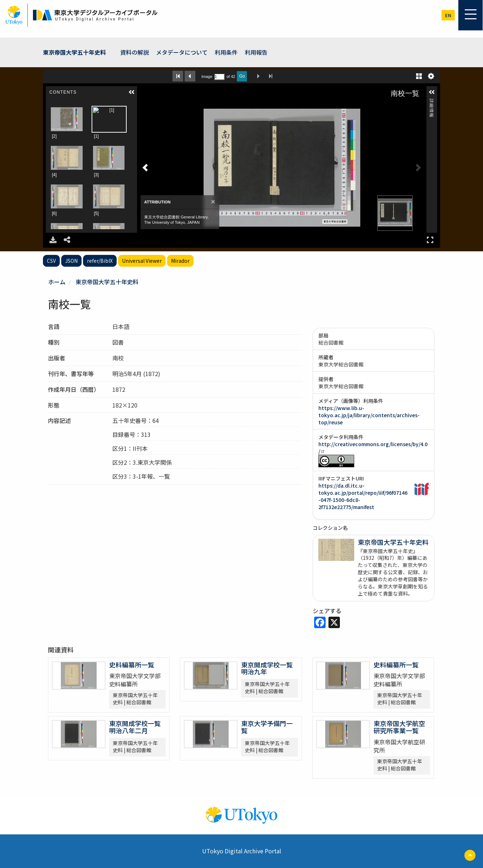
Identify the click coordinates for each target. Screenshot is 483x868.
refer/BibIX (100, 261)
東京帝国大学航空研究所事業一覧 (399, 727)
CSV (51, 261)
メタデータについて (182, 52)
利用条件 (226, 52)
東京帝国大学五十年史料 (74, 52)
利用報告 (256, 52)
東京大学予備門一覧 (267, 727)
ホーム (57, 282)
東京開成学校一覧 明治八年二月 (135, 727)
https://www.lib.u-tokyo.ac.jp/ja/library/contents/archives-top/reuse (369, 415)
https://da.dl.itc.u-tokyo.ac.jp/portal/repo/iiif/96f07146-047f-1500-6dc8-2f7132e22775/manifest (363, 496)
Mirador (180, 261)
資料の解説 (135, 52)
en (448, 15)
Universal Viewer (142, 261)
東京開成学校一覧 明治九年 (267, 668)
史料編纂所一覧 (132, 665)
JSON (71, 261)
